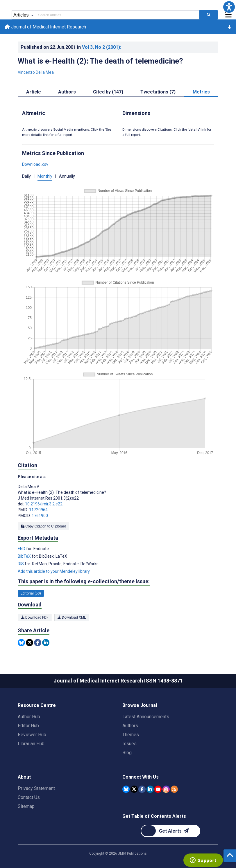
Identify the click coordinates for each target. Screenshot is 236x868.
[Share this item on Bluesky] (21, 643)
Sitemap (26, 806)
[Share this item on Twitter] (29, 643)
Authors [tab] (67, 92)
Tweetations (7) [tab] (158, 92)
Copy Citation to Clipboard (43, 526)
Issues (129, 744)
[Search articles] (209, 15)
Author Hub (29, 717)
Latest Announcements (146, 717)
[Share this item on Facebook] (38, 643)
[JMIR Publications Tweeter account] (134, 789)
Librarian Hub (31, 744)
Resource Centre (37, 705)
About (24, 777)
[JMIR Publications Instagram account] (166, 789)
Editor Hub (28, 726)
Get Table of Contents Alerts (154, 816)
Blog (127, 753)
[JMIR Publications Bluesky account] (126, 789)
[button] (229, 7)
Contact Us (29, 797)
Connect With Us (141, 777)
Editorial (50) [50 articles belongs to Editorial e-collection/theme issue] (31, 593)
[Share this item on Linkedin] (46, 643)
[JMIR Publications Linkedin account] (150, 789)
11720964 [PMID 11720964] (38, 510)
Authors (130, 726)
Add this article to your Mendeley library (54, 571)
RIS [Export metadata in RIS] (21, 564)
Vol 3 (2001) (102, 47)
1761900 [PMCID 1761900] (40, 516)
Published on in (71, 47)
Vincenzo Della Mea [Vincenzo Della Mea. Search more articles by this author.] (36, 72)
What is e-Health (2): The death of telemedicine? (100, 61)
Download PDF (35, 617)
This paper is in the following (84, 581)
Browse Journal (140, 705)
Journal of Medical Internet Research (45, 27)
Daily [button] (26, 176)
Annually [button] (67, 176)
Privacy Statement (36, 788)
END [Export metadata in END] (22, 549)
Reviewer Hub (32, 735)
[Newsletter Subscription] (170, 831)
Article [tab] (34, 92)
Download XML (72, 617)
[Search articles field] (117, 15)
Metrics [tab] (201, 92)
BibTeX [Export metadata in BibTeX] (25, 556)
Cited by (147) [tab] (108, 92)
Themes (131, 735)
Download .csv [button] (35, 164)
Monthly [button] (45, 176)
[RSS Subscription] (174, 789)
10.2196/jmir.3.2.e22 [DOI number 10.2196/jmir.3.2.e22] (44, 504)
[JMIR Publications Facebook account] (142, 789)
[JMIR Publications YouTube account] (158, 789)
